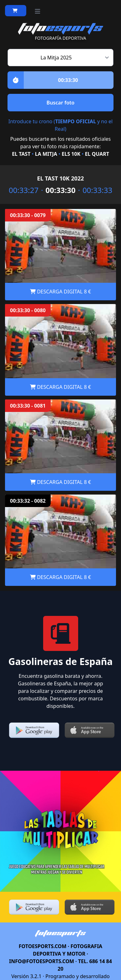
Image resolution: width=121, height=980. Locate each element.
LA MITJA (46, 154)
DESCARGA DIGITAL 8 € (61, 292)
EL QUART (97, 154)
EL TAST (21, 154)
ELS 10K (71, 154)
